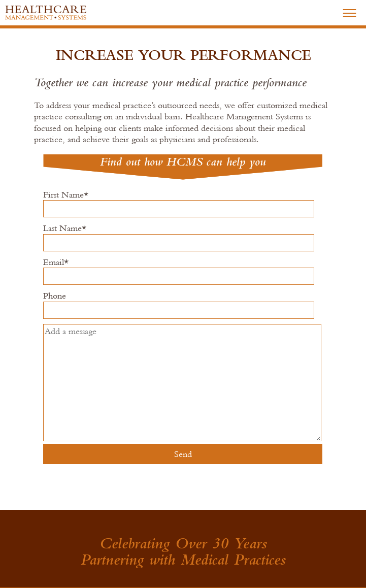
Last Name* (177, 240)
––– (350, 12)
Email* (177, 274)
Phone (177, 307)
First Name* (177, 206)
